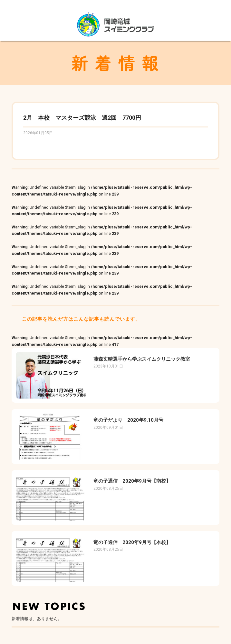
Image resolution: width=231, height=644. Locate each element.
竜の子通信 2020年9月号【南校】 (132, 481)
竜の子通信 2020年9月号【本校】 (132, 542)
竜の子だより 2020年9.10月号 (128, 420)
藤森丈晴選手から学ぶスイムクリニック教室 (142, 359)
